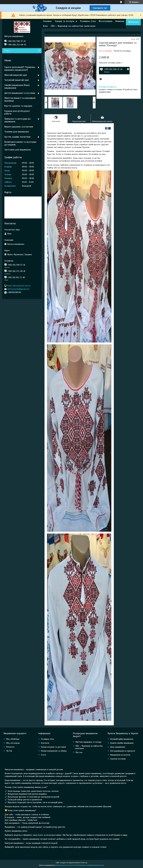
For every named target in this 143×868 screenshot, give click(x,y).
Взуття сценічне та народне (18, 106)
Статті (43, 755)
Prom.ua (84, 863)
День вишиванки (118, 747)
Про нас (79, 752)
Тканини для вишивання (17, 132)
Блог (45, 26)
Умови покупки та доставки (53, 747)
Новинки (120, 21)
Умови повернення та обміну (54, 751)
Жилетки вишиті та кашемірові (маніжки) (20, 99)
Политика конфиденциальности (91, 865)
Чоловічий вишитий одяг (17, 80)
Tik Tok (9, 751)
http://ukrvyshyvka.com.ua (19, 286)
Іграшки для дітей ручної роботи (17, 112)
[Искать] (39, 51)
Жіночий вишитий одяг (16, 75)
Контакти (45, 743)
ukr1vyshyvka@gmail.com (18, 289)
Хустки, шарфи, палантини (17, 137)
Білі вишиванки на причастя (123, 751)
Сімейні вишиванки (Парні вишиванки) (17, 87)
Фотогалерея (105, 21)
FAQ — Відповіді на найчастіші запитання (73, 26)
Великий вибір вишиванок (122, 739)
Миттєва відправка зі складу (88, 742)
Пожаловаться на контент (66, 865)
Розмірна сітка (88, 21)
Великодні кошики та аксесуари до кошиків (20, 143)
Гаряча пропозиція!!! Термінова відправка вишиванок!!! (20, 69)
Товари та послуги (64, 21)
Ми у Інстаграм (13, 743)
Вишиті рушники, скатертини (19, 127)
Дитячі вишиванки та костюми (20, 93)
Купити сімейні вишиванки (122, 743)
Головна (47, 21)
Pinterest (10, 747)
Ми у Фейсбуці (13, 739)
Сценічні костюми (118, 759)
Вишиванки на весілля (120, 755)
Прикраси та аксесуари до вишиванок (17, 120)
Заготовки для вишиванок (18, 150)
